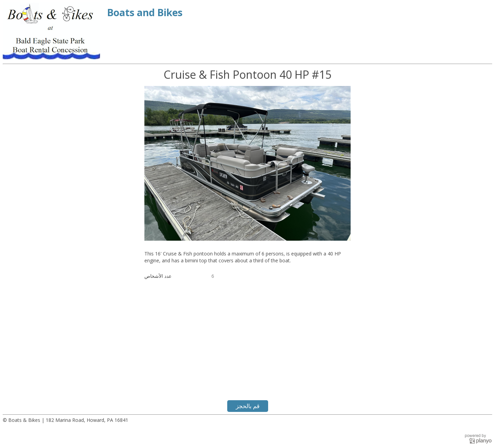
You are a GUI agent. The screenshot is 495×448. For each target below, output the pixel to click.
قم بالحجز (248, 406)
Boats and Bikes (145, 12)
